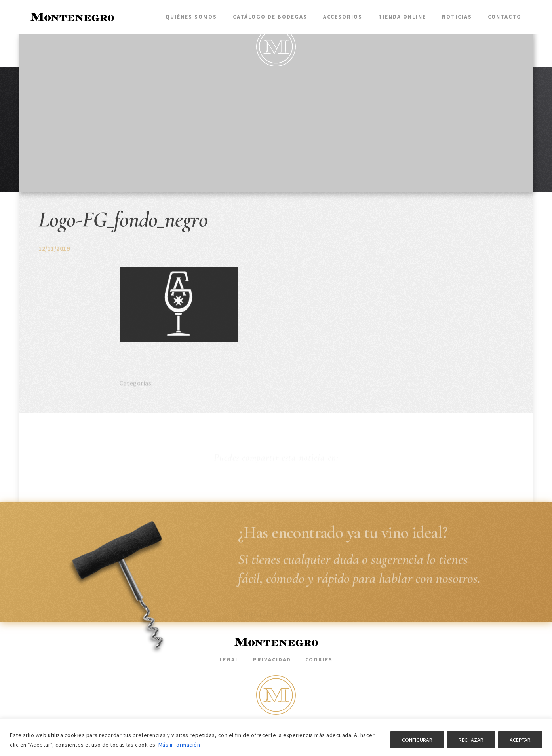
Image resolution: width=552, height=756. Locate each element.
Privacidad (272, 659)
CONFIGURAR (417, 740)
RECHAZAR (471, 740)
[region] (276, 737)
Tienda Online (402, 17)
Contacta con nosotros (292, 614)
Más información (179, 745)
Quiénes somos (191, 17)
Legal (229, 659)
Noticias (457, 17)
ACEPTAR (520, 740)
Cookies (319, 659)
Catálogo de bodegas (270, 17)
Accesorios (343, 17)
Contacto (505, 17)
